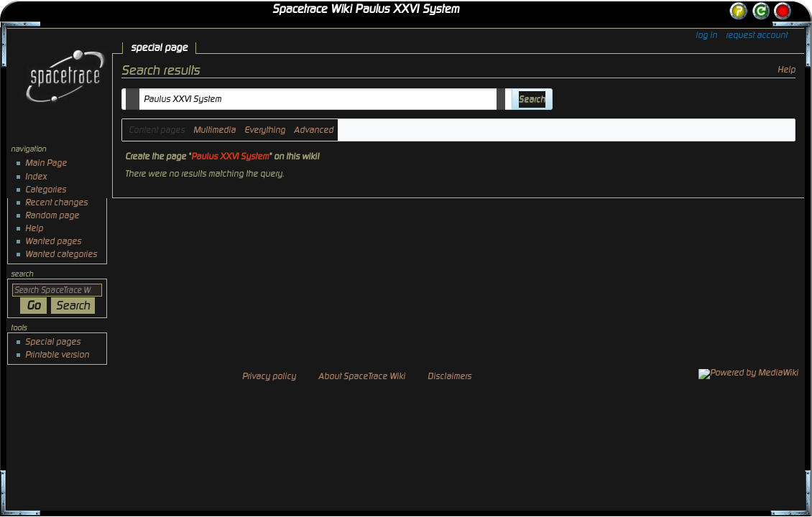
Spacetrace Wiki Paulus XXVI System (366, 9)
